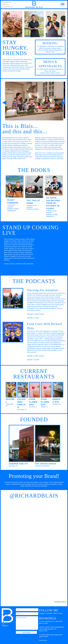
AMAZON (10, 207)
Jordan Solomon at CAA (28, 486)
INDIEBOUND (11, 211)
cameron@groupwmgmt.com (48, 629)
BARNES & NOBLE (13, 209)
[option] (34, 101)
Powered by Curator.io (60, 602)
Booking (7, 2)
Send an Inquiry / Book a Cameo (50, 73)
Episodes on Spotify (33, 318)
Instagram (42, 613)
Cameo (60, 613)
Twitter (55, 613)
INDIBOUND (50, 216)
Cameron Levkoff (43, 50)
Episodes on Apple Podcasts (36, 314)
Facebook (49, 613)
